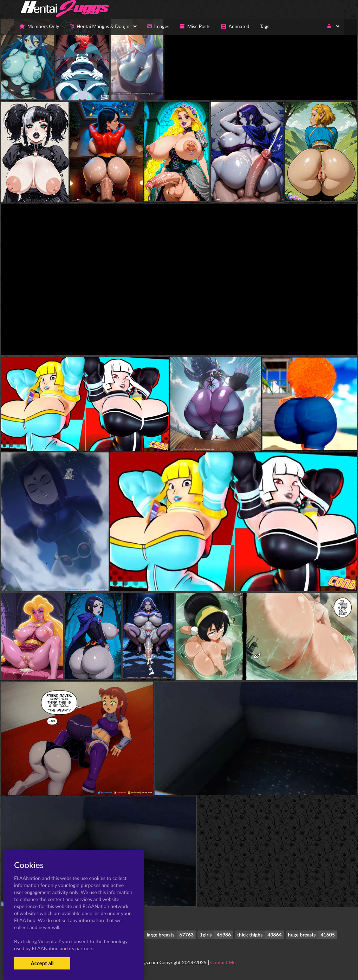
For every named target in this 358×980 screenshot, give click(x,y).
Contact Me (223, 962)
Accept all (42, 963)
